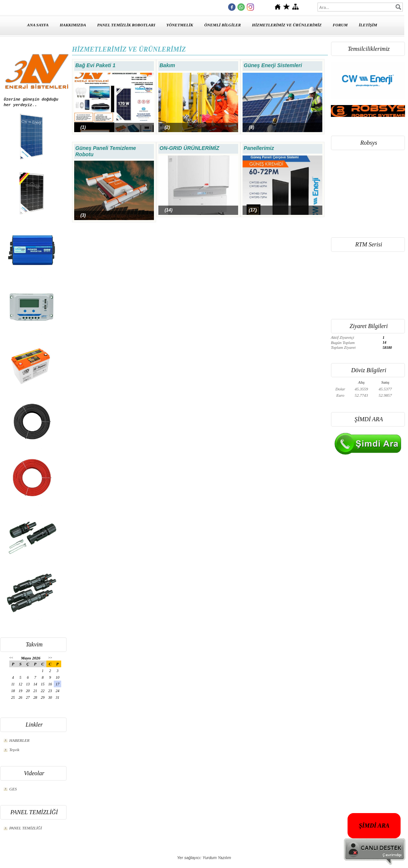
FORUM (340, 25)
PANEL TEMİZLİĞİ (26, 828)
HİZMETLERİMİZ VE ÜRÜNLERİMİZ (287, 25)
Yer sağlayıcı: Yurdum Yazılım (204, 858)
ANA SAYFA (38, 25)
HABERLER (19, 740)
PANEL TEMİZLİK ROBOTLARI (126, 25)
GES (13, 789)
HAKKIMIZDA (73, 25)
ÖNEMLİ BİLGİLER (223, 25)
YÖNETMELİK (180, 25)
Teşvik (14, 750)
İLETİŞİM (368, 25)
